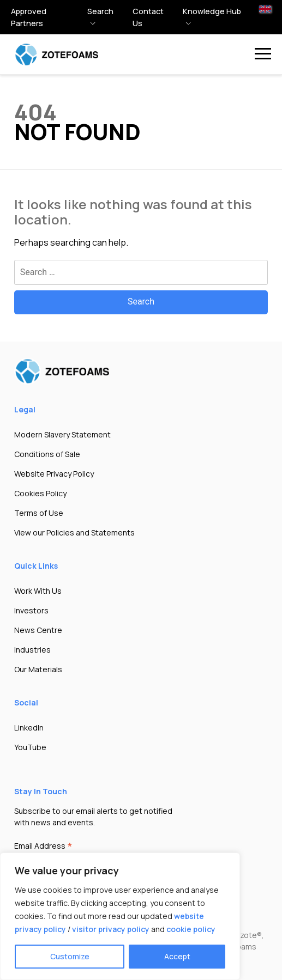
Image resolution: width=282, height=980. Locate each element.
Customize (70, 956)
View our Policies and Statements (74, 532)
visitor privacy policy (111, 929)
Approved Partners (29, 17)
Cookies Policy (40, 493)
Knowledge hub (212, 11)
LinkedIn (29, 728)
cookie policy (191, 929)
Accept (177, 956)
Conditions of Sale (47, 454)
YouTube (30, 747)
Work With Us (38, 591)
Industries (32, 650)
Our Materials (38, 669)
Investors (31, 610)
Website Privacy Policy (54, 474)
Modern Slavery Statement (62, 434)
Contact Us (148, 17)
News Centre (38, 630)
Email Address (43, 847)
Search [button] (100, 11)
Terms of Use (39, 513)
